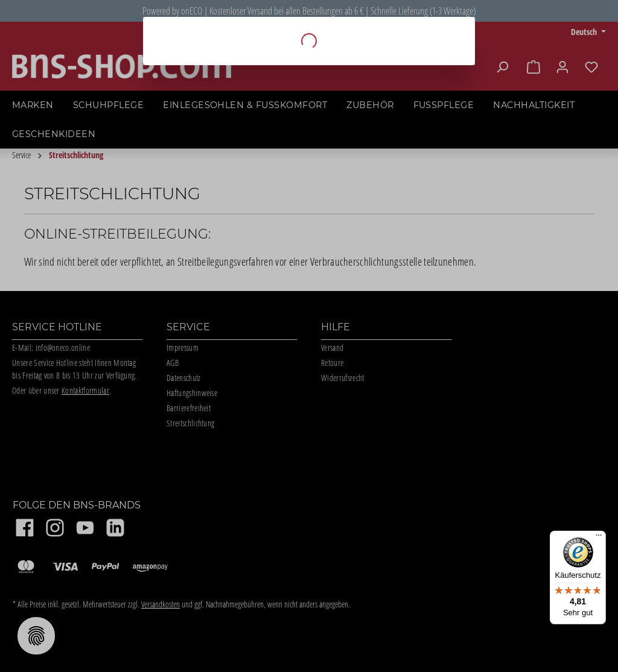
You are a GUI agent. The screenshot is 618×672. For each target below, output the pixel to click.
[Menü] (599, 538)
